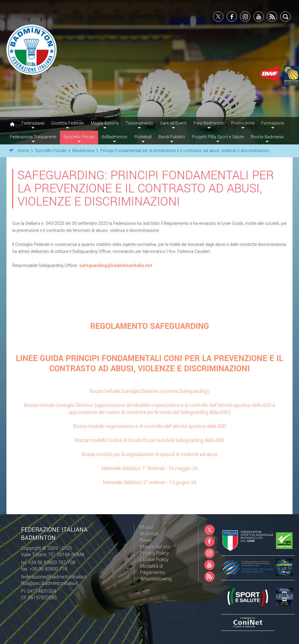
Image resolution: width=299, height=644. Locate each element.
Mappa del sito (155, 547)
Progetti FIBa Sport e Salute (218, 137)
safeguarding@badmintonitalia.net (116, 266)
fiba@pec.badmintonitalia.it (49, 583)
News (146, 540)
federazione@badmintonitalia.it (54, 577)
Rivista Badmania (267, 137)
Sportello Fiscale (79, 137)
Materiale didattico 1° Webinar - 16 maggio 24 (149, 468)
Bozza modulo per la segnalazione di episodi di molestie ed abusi (150, 454)
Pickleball (143, 137)
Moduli (147, 528)
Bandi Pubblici (172, 137)
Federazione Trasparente (33, 137)
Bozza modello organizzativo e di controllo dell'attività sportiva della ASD (150, 426)
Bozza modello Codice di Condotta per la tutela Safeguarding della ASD (149, 440)
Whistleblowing (156, 579)
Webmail (149, 534)
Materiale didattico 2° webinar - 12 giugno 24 (150, 482)
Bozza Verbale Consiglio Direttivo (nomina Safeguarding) (149, 391)
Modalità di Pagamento (153, 569)
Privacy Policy (155, 553)
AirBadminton (114, 137)
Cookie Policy (154, 560)
